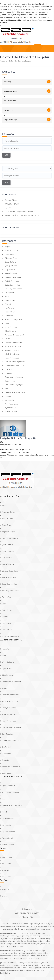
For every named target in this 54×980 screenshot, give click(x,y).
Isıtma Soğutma (11, 327)
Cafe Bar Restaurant (10, 538)
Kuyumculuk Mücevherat (14, 334)
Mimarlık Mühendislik (13, 346)
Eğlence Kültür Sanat (13, 277)
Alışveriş (27, 81)
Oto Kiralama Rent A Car (15, 365)
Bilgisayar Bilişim (27, 119)
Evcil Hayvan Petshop (13, 288)
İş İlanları (5, 870)
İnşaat (7, 323)
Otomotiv (9, 373)
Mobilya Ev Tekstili (12, 350)
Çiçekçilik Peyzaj (11, 265)
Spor (7, 388)
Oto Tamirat (9, 369)
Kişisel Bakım (7, 668)
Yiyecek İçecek (11, 407)
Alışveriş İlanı (7, 857)
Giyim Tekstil (10, 300)
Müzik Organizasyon (12, 354)
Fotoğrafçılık (10, 292)
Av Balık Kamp (10, 100)
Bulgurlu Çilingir (11, 200)
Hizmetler (9, 315)
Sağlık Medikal (10, 380)
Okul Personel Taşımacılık (15, 361)
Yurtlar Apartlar (11, 411)
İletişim (5, 895)
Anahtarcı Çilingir (27, 91)
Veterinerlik (9, 400)
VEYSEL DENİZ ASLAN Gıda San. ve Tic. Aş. (22, 215)
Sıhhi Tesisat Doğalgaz (14, 384)
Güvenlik (8, 304)
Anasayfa (5, 889)
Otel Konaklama (8, 734)
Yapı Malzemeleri (11, 404)
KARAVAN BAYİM (12, 204)
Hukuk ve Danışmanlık (13, 319)
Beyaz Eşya (27, 110)
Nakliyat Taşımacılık (12, 357)
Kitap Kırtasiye (11, 331)
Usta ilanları (6, 876)
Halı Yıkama (9, 308)
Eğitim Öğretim (11, 273)
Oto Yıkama (6, 753)
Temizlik (8, 396)
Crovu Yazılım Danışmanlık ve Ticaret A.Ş (21, 211)
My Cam (8, 207)
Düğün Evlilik (10, 269)
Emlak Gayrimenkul (12, 285)
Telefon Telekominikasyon (15, 392)
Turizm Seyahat (8, 818)
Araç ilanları (6, 863)
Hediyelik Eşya (11, 311)
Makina (7, 338)
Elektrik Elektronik (12, 281)
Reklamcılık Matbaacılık (14, 377)
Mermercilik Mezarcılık (13, 342)
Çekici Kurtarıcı (10, 262)
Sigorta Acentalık (8, 785)
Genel (7, 296)
